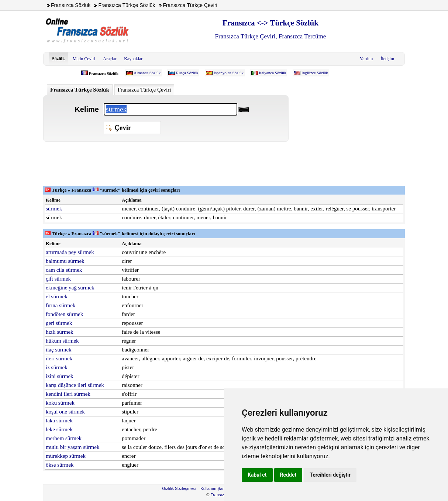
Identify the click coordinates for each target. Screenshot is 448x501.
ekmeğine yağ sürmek (70, 288)
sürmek (54, 209)
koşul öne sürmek (65, 412)
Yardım (366, 59)
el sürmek (57, 296)
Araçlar (110, 59)
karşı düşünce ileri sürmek (75, 385)
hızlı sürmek (60, 332)
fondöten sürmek (64, 314)
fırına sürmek (61, 305)
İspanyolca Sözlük (229, 73)
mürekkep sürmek (66, 456)
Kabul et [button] (257, 475)
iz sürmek (57, 367)
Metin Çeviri (84, 59)
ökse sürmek (60, 465)
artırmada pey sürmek (70, 252)
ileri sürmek (59, 358)
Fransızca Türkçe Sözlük (80, 90)
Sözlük (58, 59)
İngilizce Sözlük (315, 73)
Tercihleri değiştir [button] (330, 475)
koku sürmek (60, 403)
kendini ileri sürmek (68, 394)
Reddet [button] (288, 475)
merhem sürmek (64, 438)
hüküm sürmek (62, 341)
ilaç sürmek (59, 350)
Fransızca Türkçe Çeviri (144, 90)
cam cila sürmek (64, 270)
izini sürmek (60, 376)
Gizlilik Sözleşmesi (179, 488)
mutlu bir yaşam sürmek (73, 447)
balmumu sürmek (65, 261)
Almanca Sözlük (147, 73)
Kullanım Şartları (215, 488)
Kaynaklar (133, 59)
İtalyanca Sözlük (273, 73)
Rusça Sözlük (187, 73)
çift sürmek (58, 279)
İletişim (387, 59)
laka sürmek (59, 421)
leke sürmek (59, 429)
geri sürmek (59, 323)
